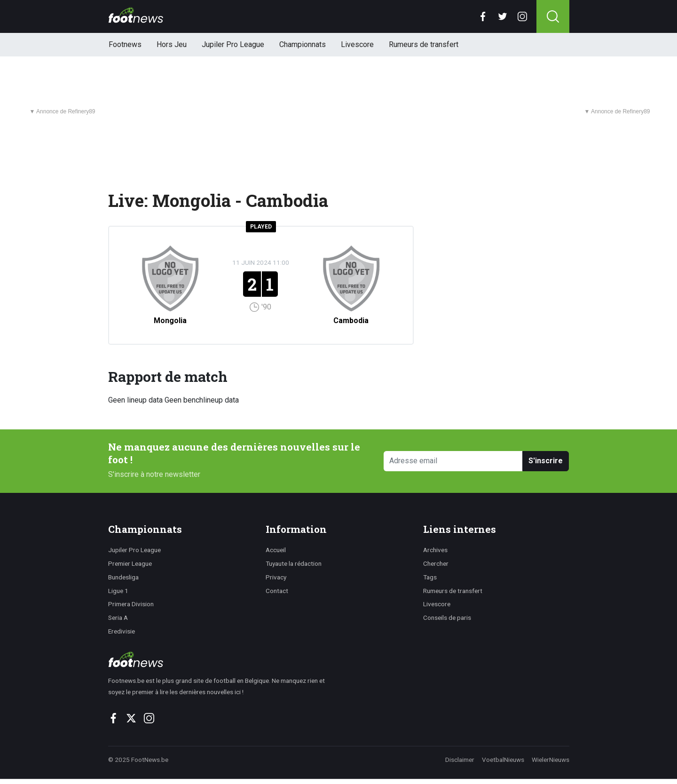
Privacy (276, 577)
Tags (430, 577)
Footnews (125, 44)
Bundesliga (123, 577)
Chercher (436, 563)
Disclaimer (460, 760)
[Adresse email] (453, 461)
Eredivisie (122, 631)
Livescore (357, 44)
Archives (435, 550)
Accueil (276, 550)
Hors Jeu (172, 44)
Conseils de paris (447, 618)
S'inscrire (546, 461)
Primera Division (131, 604)
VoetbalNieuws (503, 760)
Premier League (130, 563)
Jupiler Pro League (233, 44)
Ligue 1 (118, 591)
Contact (277, 591)
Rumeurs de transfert (424, 44)
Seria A (118, 618)
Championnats (303, 44)
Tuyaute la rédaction (294, 563)
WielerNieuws (551, 760)
